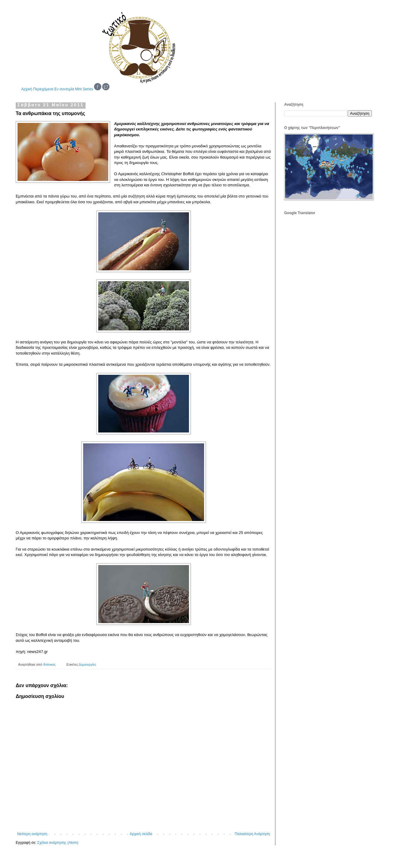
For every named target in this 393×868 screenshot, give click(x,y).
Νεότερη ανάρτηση (32, 834)
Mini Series (84, 89)
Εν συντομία (64, 89)
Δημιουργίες (88, 664)
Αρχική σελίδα (141, 834)
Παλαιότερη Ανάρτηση (252, 834)
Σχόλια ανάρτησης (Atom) (58, 843)
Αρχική (27, 89)
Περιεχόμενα (43, 89)
